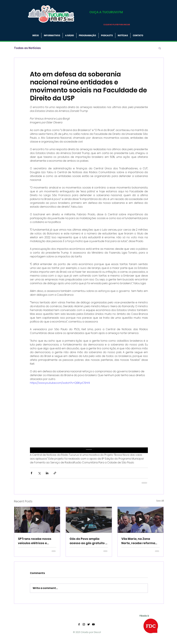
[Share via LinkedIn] (47, 473)
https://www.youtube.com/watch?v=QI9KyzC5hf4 (60, 383)
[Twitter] (89, 624)
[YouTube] (93, 624)
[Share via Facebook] (31, 473)
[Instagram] (84, 624)
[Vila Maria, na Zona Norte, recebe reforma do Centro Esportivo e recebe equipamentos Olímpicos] (141, 520)
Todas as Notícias (27, 48)
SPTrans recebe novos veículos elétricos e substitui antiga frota (35, 541)
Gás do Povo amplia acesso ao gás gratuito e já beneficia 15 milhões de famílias (88, 541)
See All (160, 501)
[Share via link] (55, 473)
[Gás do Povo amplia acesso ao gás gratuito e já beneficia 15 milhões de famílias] (89, 520)
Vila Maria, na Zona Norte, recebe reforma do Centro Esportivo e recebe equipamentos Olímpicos (138, 541)
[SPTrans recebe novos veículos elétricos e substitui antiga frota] (37, 520)
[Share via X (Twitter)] (39, 473)
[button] (160, 48)
